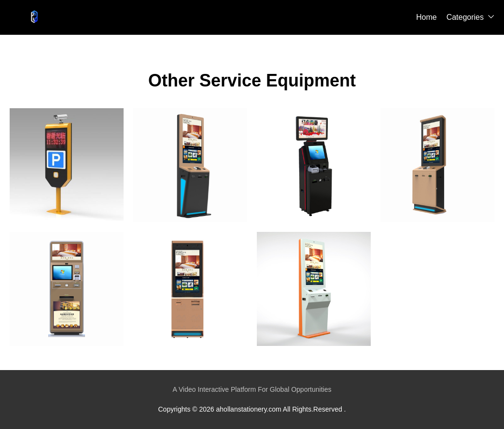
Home (427, 17)
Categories (465, 17)
